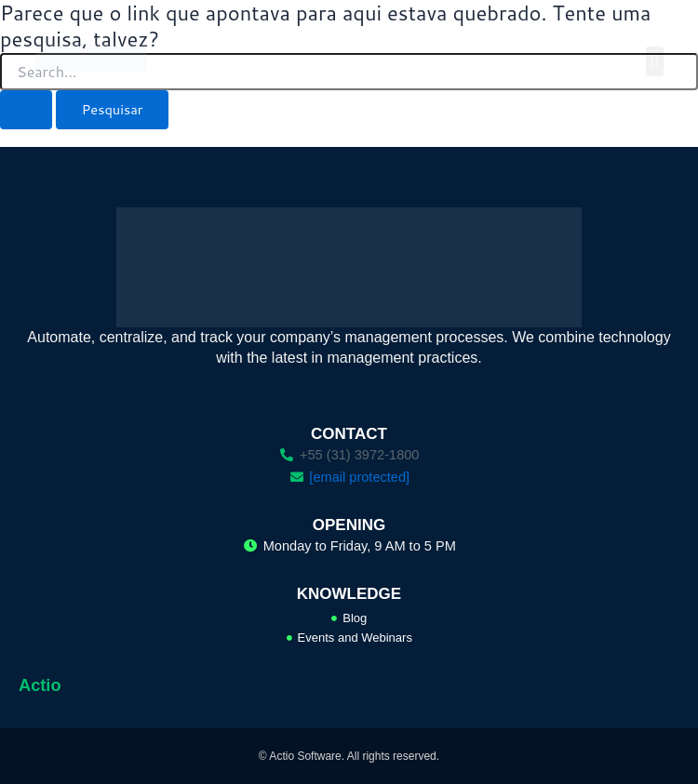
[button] (654, 61)
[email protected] (359, 477)
